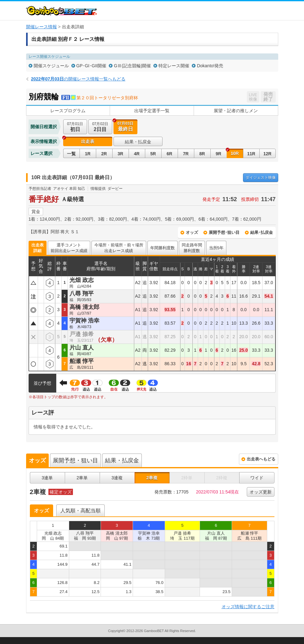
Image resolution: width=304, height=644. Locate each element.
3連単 (47, 478)
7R (186, 154)
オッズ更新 (261, 492)
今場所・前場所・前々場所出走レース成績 (119, 248)
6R (169, 154)
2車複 (152, 478)
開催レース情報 (41, 27)
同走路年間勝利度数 (192, 248)
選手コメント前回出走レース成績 (69, 248)
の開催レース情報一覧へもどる (78, 79)
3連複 (117, 478)
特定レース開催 (174, 66)
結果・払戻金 (138, 142)
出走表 (88, 141)
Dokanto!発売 (210, 66)
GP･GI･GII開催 (91, 66)
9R (218, 154)
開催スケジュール (51, 66)
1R (88, 154)
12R (268, 154)
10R (235, 153)
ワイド (257, 478)
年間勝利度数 (163, 248)
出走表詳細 (38, 248)
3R (120, 154)
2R (104, 154)
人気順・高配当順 (80, 511)
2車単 (82, 478)
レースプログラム (68, 111)
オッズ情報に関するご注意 (248, 607)
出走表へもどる (261, 459)
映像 (261, 178)
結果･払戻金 (262, 232)
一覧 (71, 154)
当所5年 (216, 248)
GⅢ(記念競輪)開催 (132, 66)
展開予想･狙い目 (224, 232)
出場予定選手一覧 (152, 111)
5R (153, 154)
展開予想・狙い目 (75, 460)
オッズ (192, 232)
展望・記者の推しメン (236, 111)
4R (137, 154)
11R (251, 154)
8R (202, 154)
